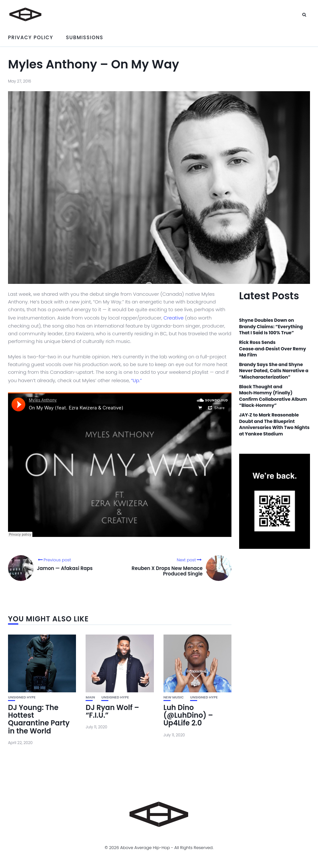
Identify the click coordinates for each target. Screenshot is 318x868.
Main (90, 697)
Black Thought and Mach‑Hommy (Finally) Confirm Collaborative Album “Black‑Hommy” (273, 396)
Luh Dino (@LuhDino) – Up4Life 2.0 (188, 715)
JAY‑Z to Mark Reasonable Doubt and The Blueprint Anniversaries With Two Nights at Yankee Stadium (274, 425)
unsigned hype (22, 697)
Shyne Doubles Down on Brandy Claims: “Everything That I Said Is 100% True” (271, 327)
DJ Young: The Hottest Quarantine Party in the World (39, 719)
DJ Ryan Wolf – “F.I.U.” (112, 711)
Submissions (85, 37)
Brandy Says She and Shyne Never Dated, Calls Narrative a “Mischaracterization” (274, 371)
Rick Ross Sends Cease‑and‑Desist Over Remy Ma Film (273, 349)
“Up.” (136, 380)
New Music (174, 697)
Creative (174, 318)
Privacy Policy (31, 37)
